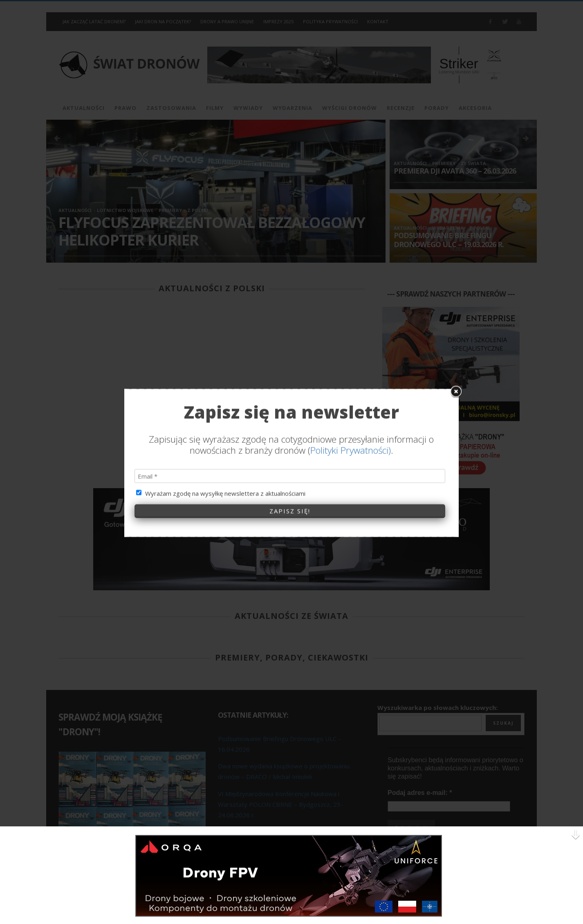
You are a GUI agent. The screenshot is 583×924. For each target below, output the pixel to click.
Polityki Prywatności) (351, 326)
